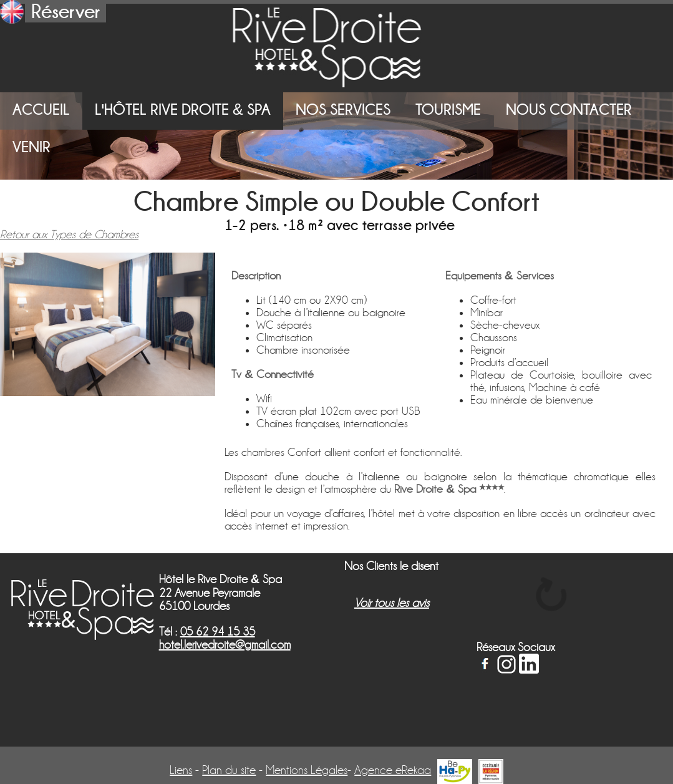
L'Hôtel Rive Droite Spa (183, 109)
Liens (181, 770)
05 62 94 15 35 (218, 632)
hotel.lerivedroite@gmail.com (225, 645)
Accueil (41, 109)
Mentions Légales (307, 770)
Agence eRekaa (393, 770)
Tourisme (448, 109)
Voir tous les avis (392, 603)
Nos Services (343, 109)
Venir (31, 147)
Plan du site (229, 770)
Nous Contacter (569, 109)
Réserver (66, 11)
